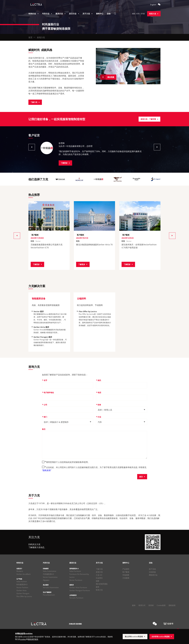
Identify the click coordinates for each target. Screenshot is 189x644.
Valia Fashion (22, 582)
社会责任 (99, 578)
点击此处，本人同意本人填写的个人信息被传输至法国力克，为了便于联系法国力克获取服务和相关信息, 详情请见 (94, 469)
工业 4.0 (99, 575)
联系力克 (99, 590)
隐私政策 (172, 605)
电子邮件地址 (49, 393)
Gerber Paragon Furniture (80, 590)
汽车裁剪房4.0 (48, 574)
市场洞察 (126, 575)
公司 (45, 405)
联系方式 (142, 605)
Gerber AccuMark (24, 574)
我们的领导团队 (102, 584)
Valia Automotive (50, 571)
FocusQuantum (49, 595)
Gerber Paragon (23, 593)
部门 (45, 417)
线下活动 (152, 569)
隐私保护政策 (33, 639)
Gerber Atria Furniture (78, 587)
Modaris (20, 571)
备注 (44, 429)
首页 (30, 37)
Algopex (46, 580)
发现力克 (99, 572)
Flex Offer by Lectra (24, 596)
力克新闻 (126, 578)
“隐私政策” (47, 470)
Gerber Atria (21, 590)
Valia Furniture (75, 571)
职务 (99, 405)
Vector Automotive (50, 577)
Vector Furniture (76, 580)
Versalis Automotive (51, 587)
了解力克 (99, 569)
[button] (30, 147)
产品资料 (126, 569)
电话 (99, 393)
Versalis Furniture (76, 598)
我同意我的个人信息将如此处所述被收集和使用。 (68, 462)
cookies (23, 639)
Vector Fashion (22, 587)
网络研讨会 (153, 575)
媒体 (98, 587)
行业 (99, 417)
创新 (98, 581)
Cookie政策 (161, 605)
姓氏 (99, 380)
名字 (45, 380)
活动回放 (152, 572)
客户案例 (126, 572)
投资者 (151, 605)
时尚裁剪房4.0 (22, 584)
